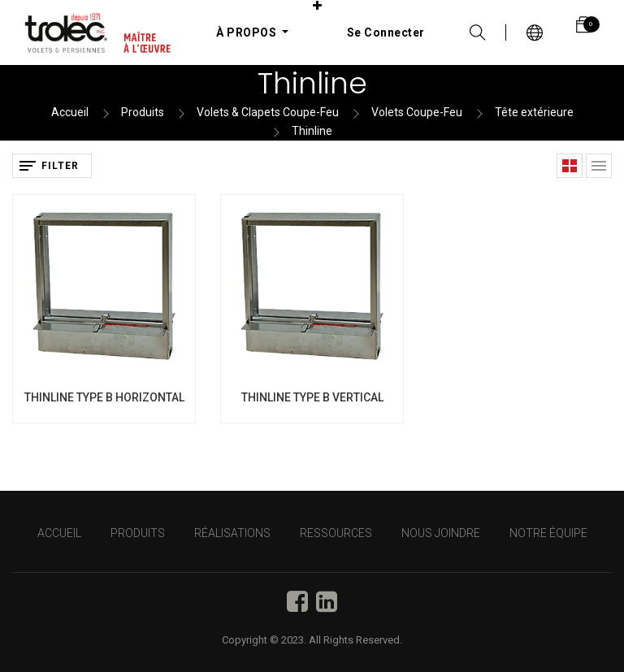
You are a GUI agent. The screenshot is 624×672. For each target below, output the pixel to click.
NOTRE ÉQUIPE (548, 533)
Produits (143, 112)
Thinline (312, 131)
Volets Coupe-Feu (417, 112)
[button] (318, 6)
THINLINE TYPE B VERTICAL (312, 397)
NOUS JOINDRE (441, 533)
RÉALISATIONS (232, 533)
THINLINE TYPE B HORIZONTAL (104, 397)
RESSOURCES (336, 533)
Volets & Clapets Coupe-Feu (268, 112)
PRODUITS (138, 533)
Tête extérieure (534, 112)
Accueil (70, 112)
